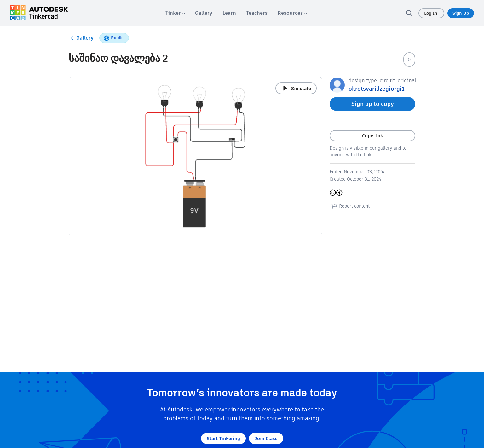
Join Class (266, 438)
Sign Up (461, 13)
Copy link (372, 136)
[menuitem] (175, 13)
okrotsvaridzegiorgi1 (377, 89)
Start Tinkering (223, 438)
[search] (409, 13)
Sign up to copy (373, 104)
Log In (431, 13)
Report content (350, 206)
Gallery (81, 38)
